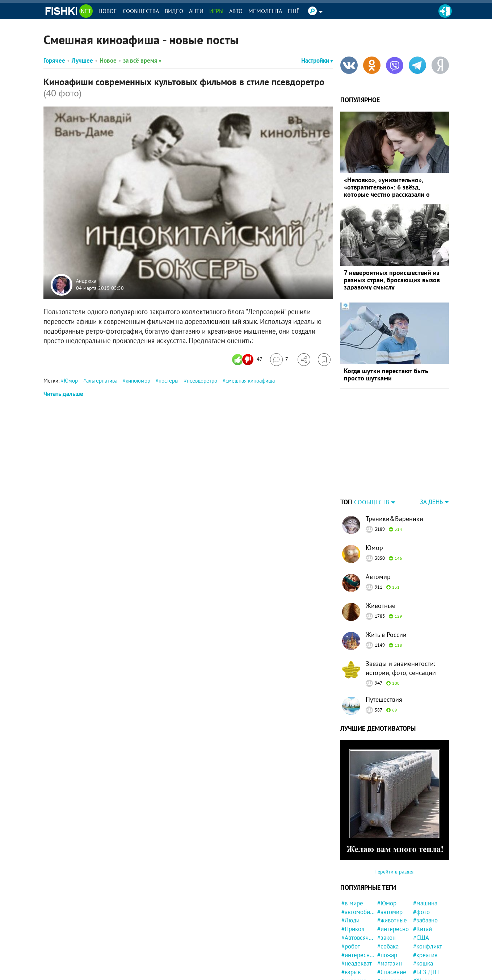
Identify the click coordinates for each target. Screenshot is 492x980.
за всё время (142, 61)
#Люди (350, 920)
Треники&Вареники (394, 519)
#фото (421, 912)
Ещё (294, 11)
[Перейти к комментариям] (279, 360)
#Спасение (392, 972)
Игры (216, 11)
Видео (174, 11)
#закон (386, 938)
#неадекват (357, 963)
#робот (351, 946)
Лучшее (82, 61)
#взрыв (351, 972)
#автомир (390, 912)
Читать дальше (63, 394)
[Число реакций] (248, 360)
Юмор (71, 381)
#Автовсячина (358, 938)
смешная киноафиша (250, 381)
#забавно (425, 920)
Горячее (54, 61)
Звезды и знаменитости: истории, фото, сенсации (401, 668)
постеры (169, 381)
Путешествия (384, 699)
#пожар (387, 955)
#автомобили (358, 912)
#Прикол (353, 929)
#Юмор (387, 903)
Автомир (378, 577)
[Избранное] (324, 360)
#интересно (393, 929)
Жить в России (386, 635)
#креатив (425, 955)
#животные (392, 920)
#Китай (422, 929)
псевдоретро (202, 381)
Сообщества (141, 11)
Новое (108, 11)
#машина (425, 903)
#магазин (390, 963)
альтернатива (102, 381)
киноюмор (138, 381)
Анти (196, 11)
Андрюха (86, 281)
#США (421, 938)
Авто (236, 11)
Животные (380, 606)
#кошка (423, 963)
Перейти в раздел (394, 872)
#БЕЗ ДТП (426, 972)
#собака (388, 946)
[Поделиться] (304, 360)
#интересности (358, 955)
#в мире (352, 903)
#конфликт (428, 946)
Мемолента (265, 11)
